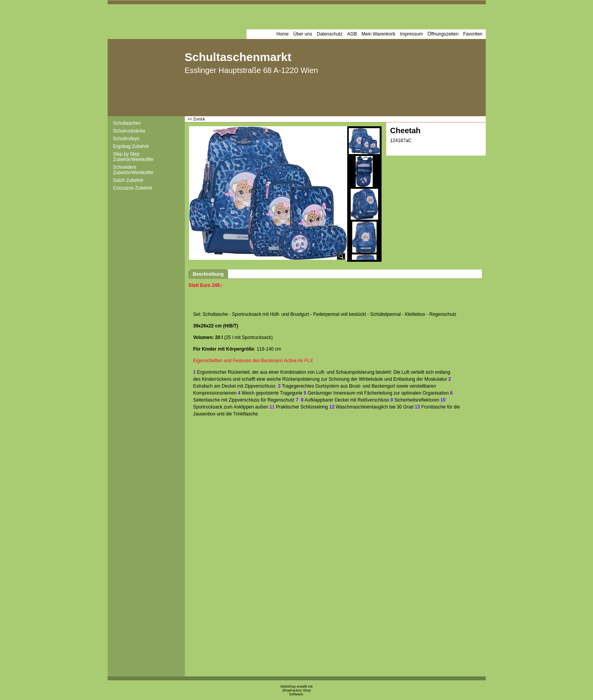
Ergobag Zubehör (131, 146)
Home (282, 34)
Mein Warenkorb (378, 34)
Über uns (303, 34)
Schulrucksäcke (129, 131)
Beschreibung (208, 274)
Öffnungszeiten (443, 34)
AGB (352, 34)
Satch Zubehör (128, 180)
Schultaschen (127, 123)
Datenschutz (330, 34)
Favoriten (473, 34)
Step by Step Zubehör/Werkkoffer (133, 157)
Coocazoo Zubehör (133, 188)
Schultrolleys (126, 139)
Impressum (411, 34)
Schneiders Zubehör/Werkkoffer (133, 170)
